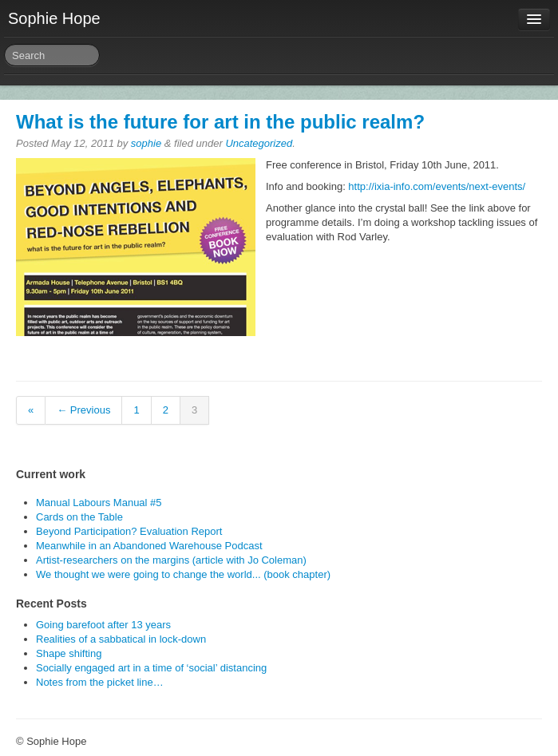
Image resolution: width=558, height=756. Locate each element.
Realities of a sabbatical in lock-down (121, 639)
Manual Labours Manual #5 (99, 503)
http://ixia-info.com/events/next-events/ (437, 186)
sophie (146, 143)
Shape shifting (69, 653)
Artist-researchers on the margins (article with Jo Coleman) (171, 560)
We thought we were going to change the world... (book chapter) (183, 574)
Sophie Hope (54, 18)
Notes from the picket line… (100, 682)
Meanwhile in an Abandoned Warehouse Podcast (149, 546)
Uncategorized (259, 143)
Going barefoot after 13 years (103, 625)
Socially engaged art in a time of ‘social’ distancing (151, 668)
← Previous (83, 410)
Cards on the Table (79, 517)
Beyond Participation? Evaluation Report (129, 531)
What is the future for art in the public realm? (220, 122)
